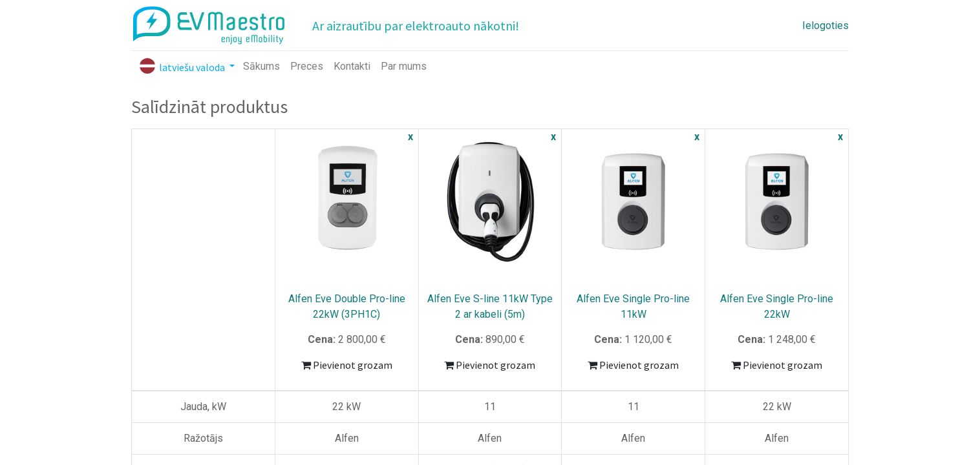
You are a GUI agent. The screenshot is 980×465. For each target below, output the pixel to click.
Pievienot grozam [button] (347, 365)
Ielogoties (826, 26)
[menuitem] (261, 67)
